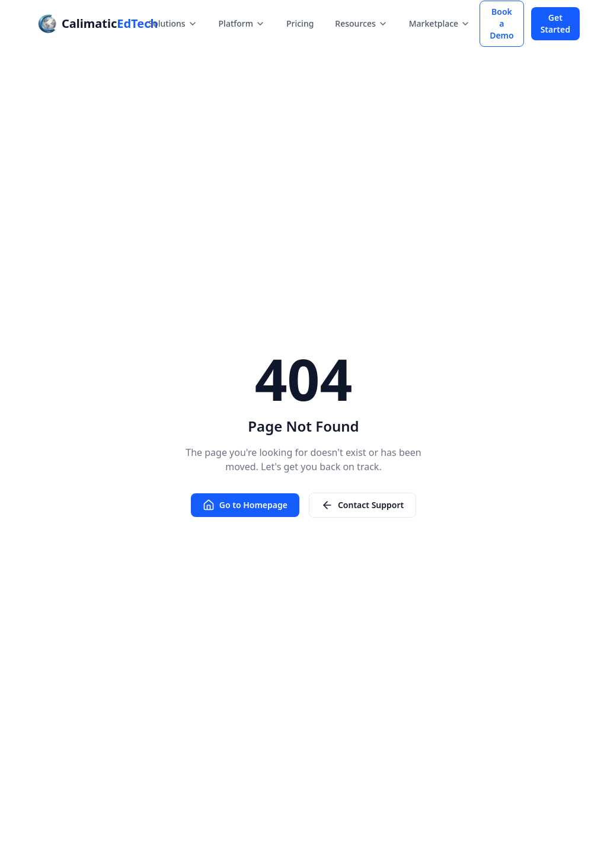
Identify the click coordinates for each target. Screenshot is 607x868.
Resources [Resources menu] (361, 23)
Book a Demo (502, 23)
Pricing (300, 23)
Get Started (555, 23)
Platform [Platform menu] (242, 23)
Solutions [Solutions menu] (172, 23)
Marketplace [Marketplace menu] (440, 23)
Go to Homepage (245, 505)
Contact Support (362, 505)
